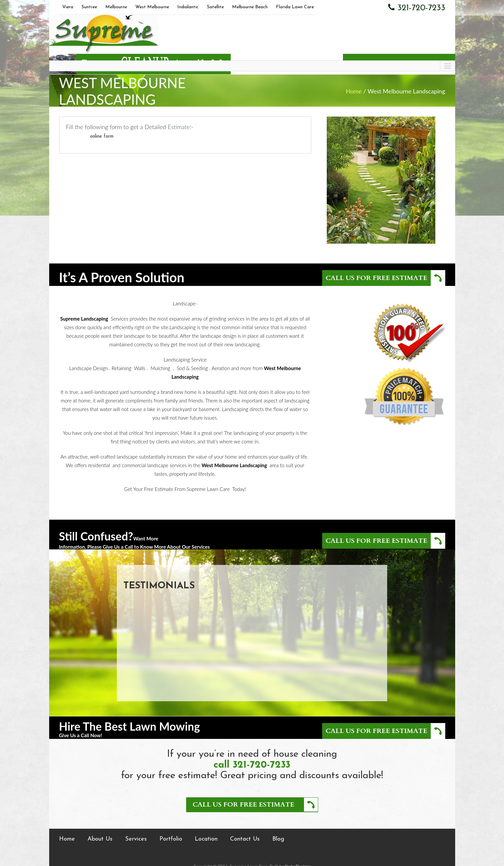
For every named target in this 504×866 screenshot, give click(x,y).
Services (136, 839)
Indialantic (188, 7)
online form (102, 137)
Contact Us (245, 839)
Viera (68, 7)
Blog (278, 839)
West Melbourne (152, 7)
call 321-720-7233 (252, 765)
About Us (100, 839)
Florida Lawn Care (295, 7)
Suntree (89, 7)
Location (206, 839)
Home (354, 91)
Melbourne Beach (250, 7)
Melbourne (116, 7)
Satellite (215, 7)
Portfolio (171, 839)
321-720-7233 (417, 7)
